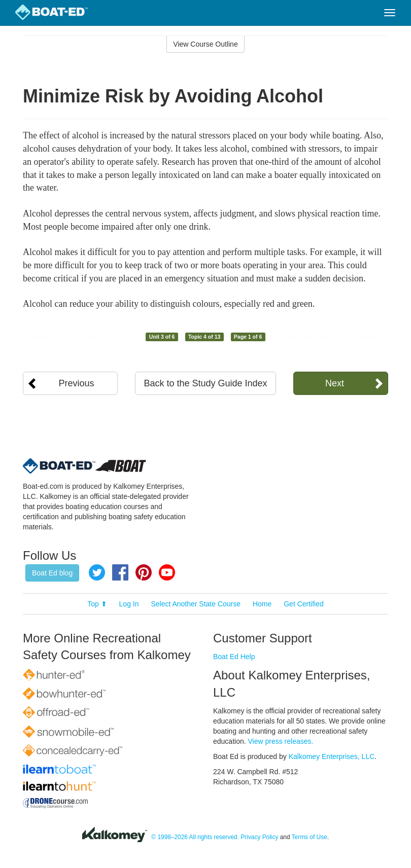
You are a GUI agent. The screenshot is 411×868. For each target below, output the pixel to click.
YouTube (167, 572)
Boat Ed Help (234, 657)
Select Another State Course (196, 604)
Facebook (120, 572)
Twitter (97, 572)
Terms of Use (310, 837)
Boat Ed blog (52, 573)
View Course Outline (205, 44)
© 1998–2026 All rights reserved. (195, 837)
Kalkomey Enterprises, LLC (332, 756)
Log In (129, 604)
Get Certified (304, 604)
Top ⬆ (97, 604)
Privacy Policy (259, 837)
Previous (77, 383)
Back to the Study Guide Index (205, 383)
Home (262, 604)
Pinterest (144, 572)
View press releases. (281, 741)
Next (335, 383)
